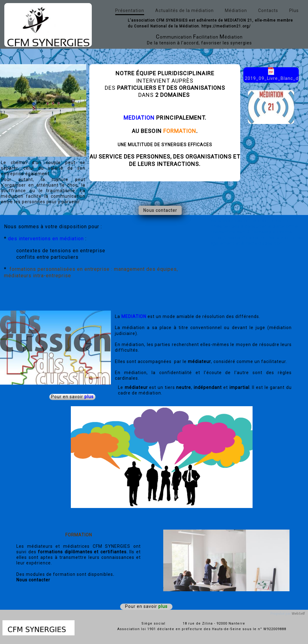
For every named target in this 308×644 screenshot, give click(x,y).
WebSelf (298, 614)
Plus (294, 10)
